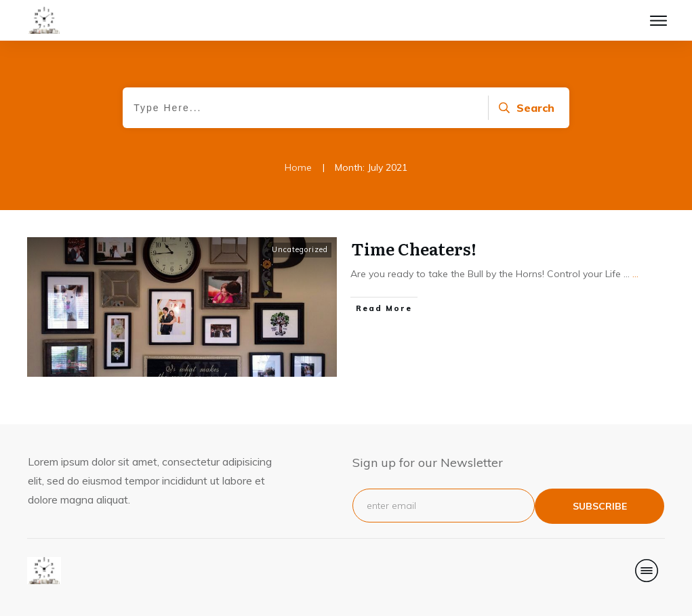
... (635, 274)
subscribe (600, 506)
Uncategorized (300, 249)
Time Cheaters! (414, 248)
